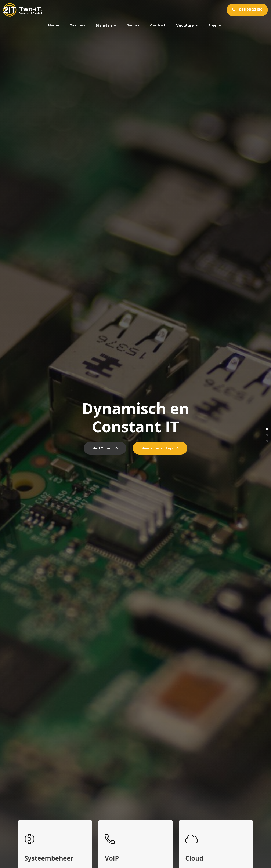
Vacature (185, 25)
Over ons (77, 25)
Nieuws (133, 25)
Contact (158, 25)
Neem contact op (157, 448)
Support (216, 25)
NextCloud (102, 448)
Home (54, 25)
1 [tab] (267, 429)
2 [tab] (267, 435)
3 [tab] (267, 441)
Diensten (104, 25)
